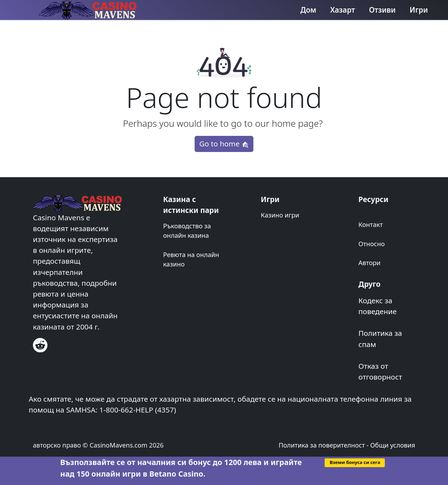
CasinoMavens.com (118, 445)
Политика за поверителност (322, 445)
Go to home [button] (224, 144)
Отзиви (382, 10)
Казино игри (280, 215)
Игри (419, 10)
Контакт (371, 224)
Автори (369, 263)
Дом (308, 10)
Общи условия (393, 445)
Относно (372, 244)
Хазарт (343, 10)
